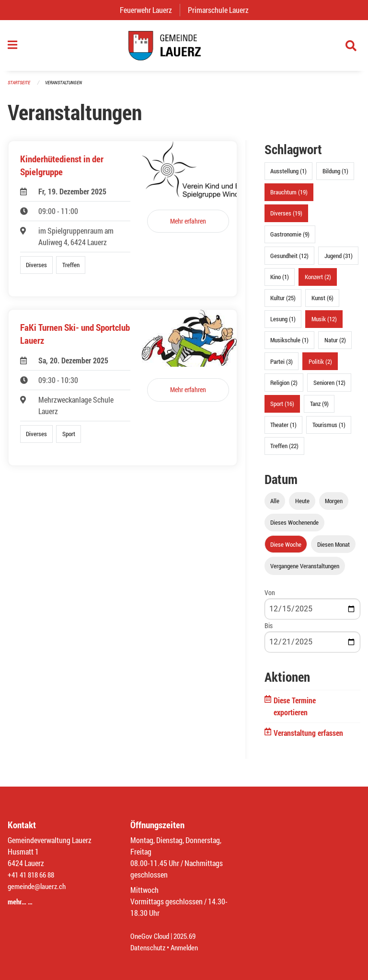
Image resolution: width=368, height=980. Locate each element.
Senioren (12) (329, 387)
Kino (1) (280, 281)
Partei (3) (282, 366)
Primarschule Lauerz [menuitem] (222, 10)
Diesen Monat (333, 549)
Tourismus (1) (329, 429)
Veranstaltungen (68, 87)
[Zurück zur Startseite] (184, 48)
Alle (275, 506)
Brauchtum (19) (289, 197)
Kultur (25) (283, 303)
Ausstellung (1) (288, 176)
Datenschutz (149, 947)
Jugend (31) (339, 260)
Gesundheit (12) (289, 260)
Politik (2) (320, 366)
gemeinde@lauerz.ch (39, 886)
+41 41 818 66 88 (34, 874)
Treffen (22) (284, 451)
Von (270, 597)
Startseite (20, 87)
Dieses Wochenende (294, 527)
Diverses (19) (286, 218)
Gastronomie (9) (290, 239)
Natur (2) (335, 345)
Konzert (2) (318, 281)
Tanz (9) (319, 408)
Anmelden (188, 947)
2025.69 (189, 936)
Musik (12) (324, 324)
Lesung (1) (283, 324)
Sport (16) (282, 408)
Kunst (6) (322, 303)
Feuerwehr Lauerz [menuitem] (150, 10)
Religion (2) (284, 387)
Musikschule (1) (289, 345)
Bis (269, 630)
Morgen (334, 506)
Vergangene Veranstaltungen (305, 570)
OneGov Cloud (151, 936)
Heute (302, 506)
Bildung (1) (335, 176)
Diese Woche (286, 549)
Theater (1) (283, 429)
